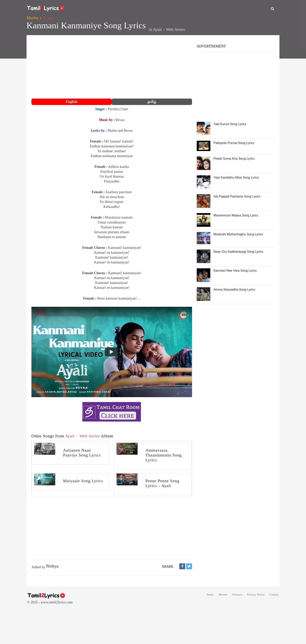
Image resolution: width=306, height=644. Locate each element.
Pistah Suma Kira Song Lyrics (234, 159)
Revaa (48, 18)
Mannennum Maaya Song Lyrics (236, 215)
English (72, 102)
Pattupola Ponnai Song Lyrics (234, 143)
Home (210, 595)
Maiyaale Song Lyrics (83, 481)
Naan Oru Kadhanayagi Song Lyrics (238, 252)
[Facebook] (279, 9)
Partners (237, 595)
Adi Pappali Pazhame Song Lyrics (237, 196)
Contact (274, 595)
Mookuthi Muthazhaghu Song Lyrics (238, 234)
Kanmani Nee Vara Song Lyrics (235, 271)
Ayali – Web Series (169, 29)
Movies (223, 595)
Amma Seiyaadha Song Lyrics (234, 290)
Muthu (32, 18)
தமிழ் (152, 102)
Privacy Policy (256, 595)
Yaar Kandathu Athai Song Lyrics (236, 177)
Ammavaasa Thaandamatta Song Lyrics (163, 455)
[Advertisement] (112, 67)
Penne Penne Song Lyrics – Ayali (162, 483)
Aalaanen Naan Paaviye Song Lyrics (82, 453)
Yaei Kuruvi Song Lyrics (230, 124)
